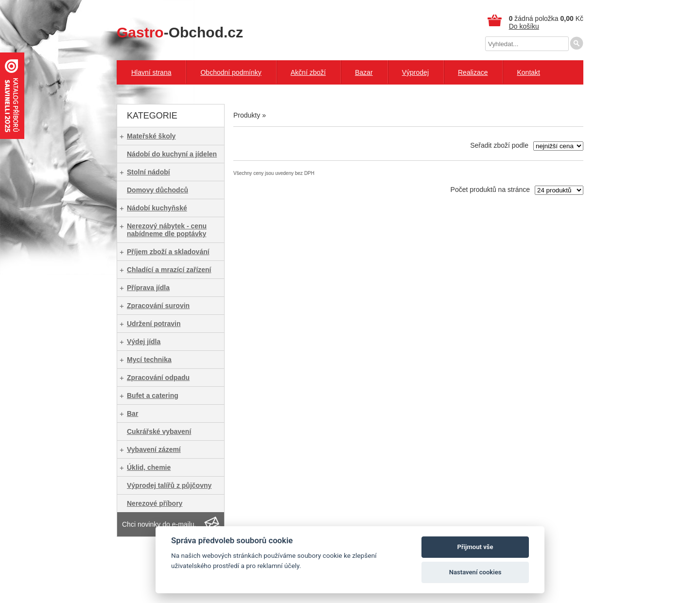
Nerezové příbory (155, 503)
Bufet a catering (153, 396)
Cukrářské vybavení (159, 431)
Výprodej (415, 72)
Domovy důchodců (157, 190)
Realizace (473, 72)
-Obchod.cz (180, 32)
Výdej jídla (144, 342)
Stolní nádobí (149, 172)
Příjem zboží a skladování (168, 252)
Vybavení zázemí (154, 449)
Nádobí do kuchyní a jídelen (172, 154)
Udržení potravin (154, 324)
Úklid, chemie (149, 467)
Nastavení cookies (475, 572)
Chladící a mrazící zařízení (169, 270)
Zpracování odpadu (158, 378)
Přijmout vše (475, 547)
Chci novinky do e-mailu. (159, 524)
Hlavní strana (151, 72)
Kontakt (528, 72)
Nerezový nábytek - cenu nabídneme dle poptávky (167, 230)
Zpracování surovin (158, 306)
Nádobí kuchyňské (157, 208)
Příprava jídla (148, 288)
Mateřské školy (151, 136)
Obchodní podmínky (231, 72)
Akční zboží (308, 72)
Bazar (364, 72)
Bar (132, 413)
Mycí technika (149, 360)
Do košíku (524, 26)
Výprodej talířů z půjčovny (169, 485)
